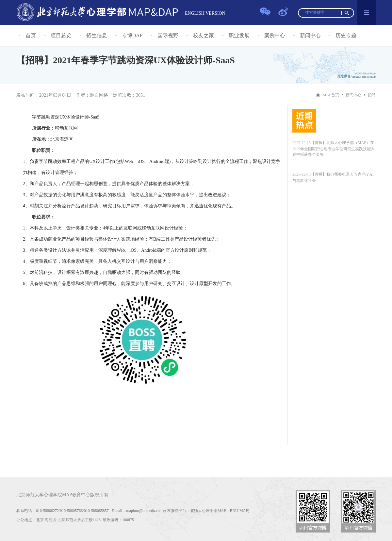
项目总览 (61, 35)
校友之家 (204, 35)
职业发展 (239, 35)
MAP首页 (331, 95)
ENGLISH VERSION (205, 13)
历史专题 (346, 35)
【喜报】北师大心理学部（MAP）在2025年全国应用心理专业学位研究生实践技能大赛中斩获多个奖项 (334, 149)
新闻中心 (310, 35)
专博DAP (132, 35)
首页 (31, 35)
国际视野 (168, 35)
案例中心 (275, 35)
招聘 (372, 95)
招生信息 (97, 35)
